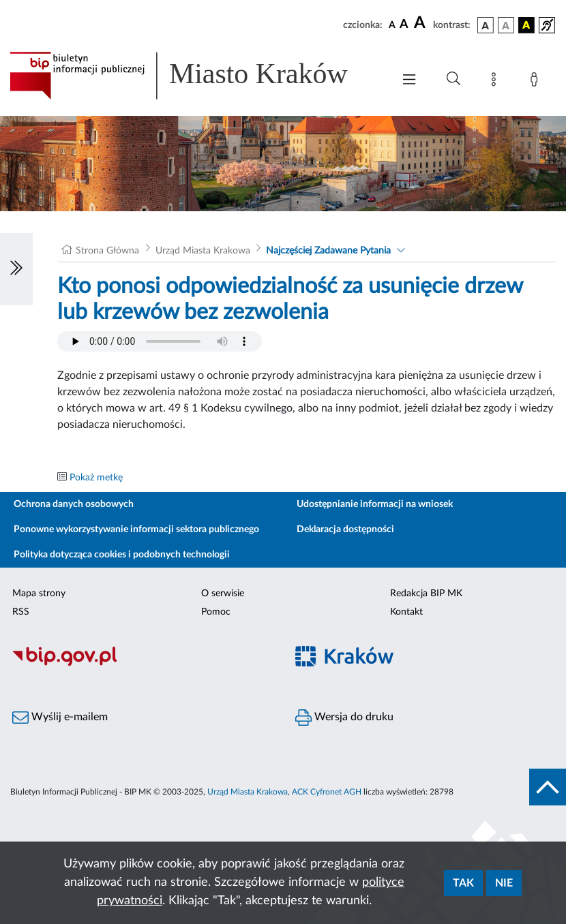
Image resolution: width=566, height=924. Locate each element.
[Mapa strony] (496, 82)
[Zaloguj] (537, 82)
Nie (504, 883)
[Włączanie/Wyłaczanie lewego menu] (16, 269)
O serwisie (223, 594)
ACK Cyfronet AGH (327, 792)
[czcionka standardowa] (392, 25)
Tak (463, 883)
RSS (21, 612)
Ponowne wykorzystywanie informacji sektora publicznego (136, 529)
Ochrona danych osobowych (74, 504)
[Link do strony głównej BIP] (194, 76)
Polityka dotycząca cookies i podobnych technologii (122, 555)
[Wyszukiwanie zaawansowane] (453, 79)
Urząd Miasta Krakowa (203, 251)
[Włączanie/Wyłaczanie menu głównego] (409, 81)
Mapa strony (39, 594)
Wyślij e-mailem (60, 718)
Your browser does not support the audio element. (160, 341)
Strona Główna (107, 251)
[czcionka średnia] (404, 25)
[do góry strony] (548, 787)
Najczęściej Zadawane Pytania (328, 251)
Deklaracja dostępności (345, 529)
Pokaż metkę (96, 478)
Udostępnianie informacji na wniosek (375, 504)
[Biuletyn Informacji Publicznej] (141, 664)
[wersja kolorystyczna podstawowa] (486, 25)
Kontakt (406, 612)
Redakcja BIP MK (426, 594)
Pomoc (216, 612)
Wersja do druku (344, 718)
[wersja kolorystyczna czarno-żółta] (526, 25)
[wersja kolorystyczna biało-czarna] (506, 25)
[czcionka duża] (421, 23)
